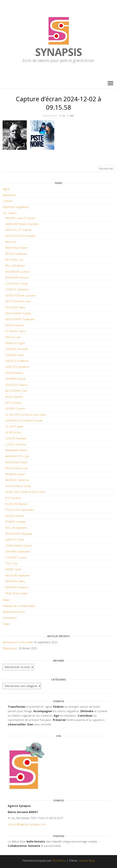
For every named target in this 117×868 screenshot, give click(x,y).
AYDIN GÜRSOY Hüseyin (20, 236)
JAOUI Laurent (14, 397)
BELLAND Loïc (14, 260)
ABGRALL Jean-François (20, 218)
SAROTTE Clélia (15, 540)
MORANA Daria (15, 474)
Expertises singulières (16, 207)
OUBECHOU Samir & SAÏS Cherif (25, 492)
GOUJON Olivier (15, 355)
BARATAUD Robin (16, 248)
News (6, 600)
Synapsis (58, 52)
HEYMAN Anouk (15, 379)
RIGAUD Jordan (15, 516)
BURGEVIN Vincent (17, 278)
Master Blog (87, 861)
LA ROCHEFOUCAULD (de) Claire (26, 415)
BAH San (11, 242)
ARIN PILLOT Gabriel (18, 230)
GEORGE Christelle (17, 349)
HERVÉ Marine (14, 373)
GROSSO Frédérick (17, 361)
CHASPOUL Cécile (16, 284)
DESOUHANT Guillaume (20, 319)
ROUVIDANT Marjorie (19, 534)
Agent (6, 189)
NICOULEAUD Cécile (18, 486)
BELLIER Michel (15, 266)
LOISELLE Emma (15, 444)
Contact (7, 201)
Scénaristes (10, 618)
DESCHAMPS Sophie (18, 313)
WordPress (59, 861)
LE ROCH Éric (13, 433)
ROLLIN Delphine (16, 528)
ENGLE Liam (13, 337)
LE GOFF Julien (14, 427)
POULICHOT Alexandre (19, 510)
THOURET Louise (16, 558)
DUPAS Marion (14, 325)
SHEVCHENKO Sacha (18, 546)
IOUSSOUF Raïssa (16, 385)
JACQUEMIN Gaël (16, 391)
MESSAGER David (16, 462)
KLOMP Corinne (15, 409)
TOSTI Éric (12, 564)
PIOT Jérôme (13, 498)
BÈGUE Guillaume (16, 254)
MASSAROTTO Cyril (17, 456)
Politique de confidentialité (19, 606)
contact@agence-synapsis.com (27, 824)
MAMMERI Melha (16, 450)
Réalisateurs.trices (14, 612)
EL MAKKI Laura (15, 331)
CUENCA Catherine (17, 289)
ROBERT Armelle (15, 522)
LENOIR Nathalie (16, 438)
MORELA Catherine (17, 480)
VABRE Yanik (13, 569)
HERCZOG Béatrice (17, 367)
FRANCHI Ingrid (15, 343)
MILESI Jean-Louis (16, 468)
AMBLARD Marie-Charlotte (22, 224)
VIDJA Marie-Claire (16, 593)
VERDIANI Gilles (15, 581)
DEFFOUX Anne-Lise (18, 301)
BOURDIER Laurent (17, 272)
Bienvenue (9, 195)
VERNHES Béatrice (17, 587)
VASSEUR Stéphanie (17, 575)
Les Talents (10, 213)
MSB (72, 116)
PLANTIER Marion (16, 504)
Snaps (6, 624)
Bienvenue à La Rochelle (18, 642)
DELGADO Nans (15, 307)
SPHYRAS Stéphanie (18, 552)
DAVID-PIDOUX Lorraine (20, 295)
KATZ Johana (13, 403)
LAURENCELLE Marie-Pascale (24, 420)
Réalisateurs (10, 648)
